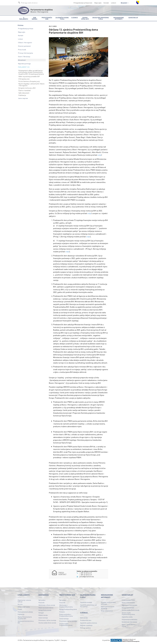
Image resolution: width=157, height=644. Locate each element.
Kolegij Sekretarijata (128, 607)
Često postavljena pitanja (25, 612)
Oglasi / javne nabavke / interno (129, 625)
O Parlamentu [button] (24, 18)
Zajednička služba (127, 617)
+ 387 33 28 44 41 (86, 573)
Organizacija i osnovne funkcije (24, 601)
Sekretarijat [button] (133, 18)
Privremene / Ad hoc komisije (47, 620)
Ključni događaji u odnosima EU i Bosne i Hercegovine (31, 85)
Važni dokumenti (24, 93)
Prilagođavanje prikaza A (83, 3)
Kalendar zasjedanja (86, 625)
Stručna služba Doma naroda (47, 623)
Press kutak (22, 50)
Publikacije (22, 95)
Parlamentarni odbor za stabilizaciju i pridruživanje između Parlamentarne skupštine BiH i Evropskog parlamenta (31, 72)
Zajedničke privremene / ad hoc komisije (88, 606)
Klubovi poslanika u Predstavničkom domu (66, 615)
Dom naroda (84, 618)
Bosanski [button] (125, 3)
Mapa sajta (98, 3)
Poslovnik (41, 602)
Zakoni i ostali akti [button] (85, 18)
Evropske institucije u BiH (27, 88)
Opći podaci (42, 600)
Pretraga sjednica (85, 628)
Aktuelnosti (22, 60)
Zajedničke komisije (86, 602)
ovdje (100, 155)
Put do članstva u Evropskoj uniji (29, 81)
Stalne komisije (43, 618)
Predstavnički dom (86, 620)
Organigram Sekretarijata (129, 605)
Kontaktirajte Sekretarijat (129, 622)
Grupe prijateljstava (107, 611)
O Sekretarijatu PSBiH (128, 600)
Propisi (20, 609)
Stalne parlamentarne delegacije (108, 607)
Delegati (41, 613)
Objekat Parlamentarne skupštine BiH (25, 618)
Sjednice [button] (75, 18)
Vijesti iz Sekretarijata (128, 602)
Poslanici (62, 612)
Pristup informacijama (25, 53)
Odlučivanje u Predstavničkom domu (66, 606)
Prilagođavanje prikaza (26, 28)
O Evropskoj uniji (24, 79)
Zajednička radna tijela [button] (62, 18)
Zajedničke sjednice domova (89, 623)
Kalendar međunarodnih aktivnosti (108, 603)
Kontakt (106, 3)
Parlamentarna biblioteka (130, 619)
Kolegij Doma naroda (45, 610)
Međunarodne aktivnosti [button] (119, 18)
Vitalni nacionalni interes (46, 607)
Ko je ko (20, 604)
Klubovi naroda (43, 615)
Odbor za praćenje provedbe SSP (29, 76)
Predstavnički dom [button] (47, 18)
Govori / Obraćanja (24, 56)
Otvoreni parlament (24, 46)
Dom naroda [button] (35, 18)
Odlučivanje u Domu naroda (47, 605)
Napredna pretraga (24, 64)
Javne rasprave (23, 98)
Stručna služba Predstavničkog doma (66, 624)
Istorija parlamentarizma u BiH (26, 622)
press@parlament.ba (87, 576)
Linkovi (114, 3)
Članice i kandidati (25, 90)
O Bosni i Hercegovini (25, 42)
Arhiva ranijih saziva (24, 607)
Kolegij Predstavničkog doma (68, 609)
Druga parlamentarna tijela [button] (101, 18)
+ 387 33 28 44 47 (86, 575)
